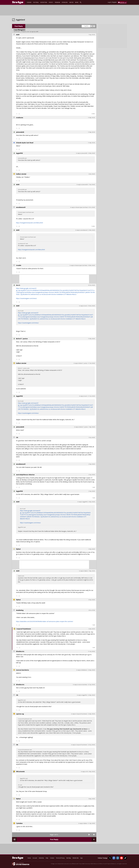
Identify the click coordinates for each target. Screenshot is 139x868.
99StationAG (20, 772)
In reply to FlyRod (83, 571)
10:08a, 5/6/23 (91, 265)
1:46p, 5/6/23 (92, 427)
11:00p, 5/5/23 (91, 118)
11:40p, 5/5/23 (91, 143)
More (77, 2)
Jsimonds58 (20, 132)
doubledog (20, 610)
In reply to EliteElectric (82, 670)
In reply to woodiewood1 (82, 230)
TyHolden (19, 823)
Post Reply (19, 26)
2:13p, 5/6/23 (92, 475)
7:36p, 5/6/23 (92, 571)
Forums (29, 2)
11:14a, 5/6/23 (91, 396)
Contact (52, 858)
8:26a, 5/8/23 (92, 629)
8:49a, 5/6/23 (92, 230)
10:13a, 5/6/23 (91, 285)
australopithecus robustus (25, 475)
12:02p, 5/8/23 (91, 670)
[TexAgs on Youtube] (121, 858)
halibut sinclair (21, 174)
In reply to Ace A (83, 306)
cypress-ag (20, 714)
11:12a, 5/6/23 (91, 363)
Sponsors (65, 2)
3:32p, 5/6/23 (92, 549)
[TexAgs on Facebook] (114, 858)
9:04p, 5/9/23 (92, 799)
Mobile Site (76, 858)
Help (47, 858)
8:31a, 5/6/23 (92, 207)
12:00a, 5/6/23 (91, 153)
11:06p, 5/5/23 (91, 132)
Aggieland (20, 20)
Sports (51, 2)
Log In (109, 2)
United (71, 2)
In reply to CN (84, 772)
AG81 (18, 35)
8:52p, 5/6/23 (92, 600)
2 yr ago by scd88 (34, 32)
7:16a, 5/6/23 (92, 185)
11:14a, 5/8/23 (91, 651)
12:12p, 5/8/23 (91, 685)
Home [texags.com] (29, 858)
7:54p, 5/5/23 (92, 35)
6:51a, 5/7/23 (92, 610)
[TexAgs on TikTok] (125, 858)
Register (114, 2)
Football (36, 2)
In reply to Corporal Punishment (79, 714)
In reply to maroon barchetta (80, 685)
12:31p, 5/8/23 (91, 745)
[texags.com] (18, 2)
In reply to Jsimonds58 (82, 153)
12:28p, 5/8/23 (91, 695)
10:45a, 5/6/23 (91, 306)
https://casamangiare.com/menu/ (26, 298)
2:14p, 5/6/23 (92, 491)
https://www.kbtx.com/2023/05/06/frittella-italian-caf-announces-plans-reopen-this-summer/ (45, 621)
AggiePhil (19, 153)
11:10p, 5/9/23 (91, 823)
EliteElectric (20, 651)
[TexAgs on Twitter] (110, 858)
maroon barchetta (22, 670)
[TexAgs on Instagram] (118, 858)
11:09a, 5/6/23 (91, 339)
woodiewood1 (21, 207)
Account (35, 858)
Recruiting (44, 2)
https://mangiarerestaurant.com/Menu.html (29, 223)
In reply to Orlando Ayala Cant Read (79, 207)
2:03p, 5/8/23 (92, 772)
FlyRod (18, 549)
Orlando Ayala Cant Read (25, 143)
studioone (20, 118)
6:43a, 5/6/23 (92, 174)
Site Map (69, 858)
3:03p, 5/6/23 (92, 502)
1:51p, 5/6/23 (92, 437)
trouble (19, 265)
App (81, 858)
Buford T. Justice (22, 339)
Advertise (41, 858)
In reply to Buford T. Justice (80, 363)
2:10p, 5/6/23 (92, 464)
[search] (81, 2)
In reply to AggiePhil (83, 502)
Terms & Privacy (60, 858)
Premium (57, 2)
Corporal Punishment (24, 629)
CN (17, 437)
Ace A (18, 285)
